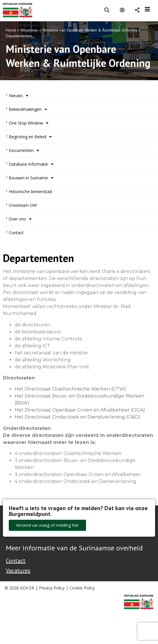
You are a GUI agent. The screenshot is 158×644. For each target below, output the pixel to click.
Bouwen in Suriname (31, 178)
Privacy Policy (52, 588)
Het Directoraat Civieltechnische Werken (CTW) (70, 389)
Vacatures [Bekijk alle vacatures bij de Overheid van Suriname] (18, 570)
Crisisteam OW (23, 205)
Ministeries (29, 30)
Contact (16, 233)
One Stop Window (29, 123)
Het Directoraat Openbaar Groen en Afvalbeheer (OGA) (80, 410)
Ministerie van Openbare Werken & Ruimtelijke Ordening (90, 30)
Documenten (24, 150)
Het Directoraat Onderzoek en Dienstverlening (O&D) (78, 417)
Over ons (20, 219)
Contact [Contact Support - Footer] (16, 561)
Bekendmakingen (28, 109)
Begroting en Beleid (30, 137)
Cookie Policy (82, 588)
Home (11, 30)
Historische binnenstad (30, 191)
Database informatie (31, 164)
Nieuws (19, 96)
